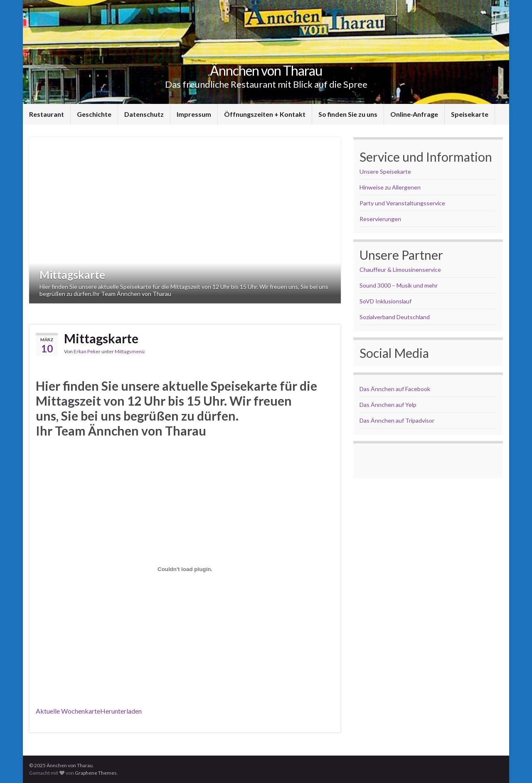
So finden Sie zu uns (348, 114)
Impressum (194, 114)
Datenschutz (144, 114)
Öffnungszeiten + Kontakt (265, 114)
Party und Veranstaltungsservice (402, 203)
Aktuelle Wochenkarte (68, 711)
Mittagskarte (72, 275)
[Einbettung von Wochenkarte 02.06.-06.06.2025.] (185, 569)
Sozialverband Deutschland (395, 317)
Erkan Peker (87, 351)
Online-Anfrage (414, 114)
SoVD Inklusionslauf (385, 301)
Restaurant (47, 114)
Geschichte (94, 114)
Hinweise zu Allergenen (390, 187)
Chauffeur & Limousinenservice (400, 270)
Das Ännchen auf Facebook (395, 389)
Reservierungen (380, 219)
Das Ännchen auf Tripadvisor (397, 420)
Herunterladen (121, 711)
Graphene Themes (96, 773)
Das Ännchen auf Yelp (388, 405)
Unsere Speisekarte (385, 171)
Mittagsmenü (130, 351)
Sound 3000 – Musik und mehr (399, 285)
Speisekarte (470, 114)
